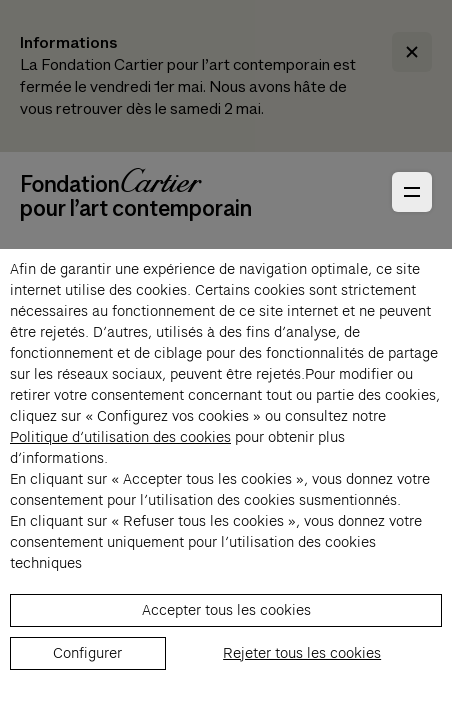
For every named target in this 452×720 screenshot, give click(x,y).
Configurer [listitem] (87, 653)
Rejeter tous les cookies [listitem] (302, 653)
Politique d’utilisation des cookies (120, 437)
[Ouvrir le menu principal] (412, 192)
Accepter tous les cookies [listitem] (226, 610)
